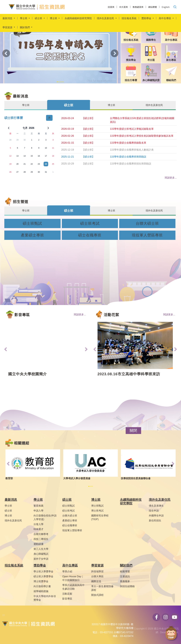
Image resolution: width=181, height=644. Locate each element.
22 (32, 164)
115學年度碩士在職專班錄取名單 (128, 143)
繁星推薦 (38, 506)
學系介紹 (67, 571)
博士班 (8, 516)
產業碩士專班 (32, 235)
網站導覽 (153, 7)
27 (17, 172)
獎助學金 (40, 565)
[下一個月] (48, 128)
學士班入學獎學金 (43, 571)
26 (10, 172)
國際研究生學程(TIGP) (100, 517)
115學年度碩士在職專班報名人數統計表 (132, 150)
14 (24, 156)
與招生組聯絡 (127, 586)
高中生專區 (70, 565)
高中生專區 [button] (165, 18)
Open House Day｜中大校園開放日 (73, 578)
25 (53, 164)
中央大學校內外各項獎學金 (45, 598)
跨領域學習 (97, 571)
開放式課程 (97, 595)
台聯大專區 (97, 576)
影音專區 (67, 599)
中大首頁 (124, 7)
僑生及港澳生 (156, 506)
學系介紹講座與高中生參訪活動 (73, 587)
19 (10, 164)
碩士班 (8, 511)
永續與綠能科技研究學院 (78, 18)
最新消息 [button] (8, 18)
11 (53, 148)
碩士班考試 (90, 223)
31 (46, 172)
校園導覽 (125, 571)
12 (10, 156)
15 (32, 156)
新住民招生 (155, 521)
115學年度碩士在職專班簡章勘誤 (128, 157)
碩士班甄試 (32, 223)
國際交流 (96, 581)
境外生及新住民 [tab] (154, 105)
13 (17, 156)
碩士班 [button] (39, 18)
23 (39, 164)
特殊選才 (38, 529)
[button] (133, 431)
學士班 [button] (24, 18)
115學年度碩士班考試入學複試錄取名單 (132, 129)
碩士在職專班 (90, 235)
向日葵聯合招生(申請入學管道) (45, 517)
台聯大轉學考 (41, 534)
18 (53, 156)
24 (46, 164)
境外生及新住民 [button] (106, 18)
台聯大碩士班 (147, 223)
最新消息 (11, 500)
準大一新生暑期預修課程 (102, 588)
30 (24, 140)
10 (46, 148)
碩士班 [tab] (69, 105)
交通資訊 (125, 576)
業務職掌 (125, 581)
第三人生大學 (41, 549)
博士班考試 (97, 511)
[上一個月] (9, 128)
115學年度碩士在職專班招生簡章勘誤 (131, 164)
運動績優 (38, 544)
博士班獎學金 (41, 581)
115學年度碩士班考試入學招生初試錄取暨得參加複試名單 (142, 136)
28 (10, 140)
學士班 (8, 506)
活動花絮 (67, 594)
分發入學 (38, 524)
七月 (25, 128)
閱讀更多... (80, 315)
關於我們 (126, 565)
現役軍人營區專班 (147, 235)
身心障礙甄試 (41, 554)
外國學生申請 (156, 516)
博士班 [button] (54, 18)
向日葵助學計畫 (42, 586)
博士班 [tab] (111, 105)
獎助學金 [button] (147, 18)
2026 (32, 128)
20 (17, 164)
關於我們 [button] (25, 28)
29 (17, 140)
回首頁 (111, 7)
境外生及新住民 (13, 521)
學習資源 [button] (8, 28)
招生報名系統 (129, 18)
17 (46, 156)
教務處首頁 (138, 7)
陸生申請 (154, 511)
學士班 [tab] (26, 105)
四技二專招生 (41, 539)
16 (39, 156)
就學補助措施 (41, 591)
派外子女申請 (41, 559)
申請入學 (38, 511)
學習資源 (97, 565)
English (166, 7)
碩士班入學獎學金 (43, 576)
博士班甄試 (97, 506)
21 (24, 164)
